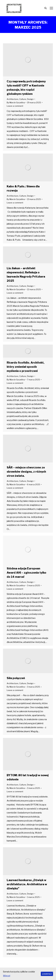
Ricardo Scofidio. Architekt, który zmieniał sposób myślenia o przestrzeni (26, 367)
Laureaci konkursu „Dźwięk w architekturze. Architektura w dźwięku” (27, 884)
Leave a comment (15, 106)
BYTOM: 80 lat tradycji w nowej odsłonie (28, 777)
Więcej (7, 976)
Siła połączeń (16, 678)
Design (30, 99)
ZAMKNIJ (47, 974)
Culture (23, 99)
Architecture (13, 99)
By (16, 102)
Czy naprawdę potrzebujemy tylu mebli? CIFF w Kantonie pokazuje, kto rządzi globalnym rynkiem (26, 88)
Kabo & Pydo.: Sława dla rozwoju (23, 188)
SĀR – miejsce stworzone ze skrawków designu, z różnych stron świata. (26, 472)
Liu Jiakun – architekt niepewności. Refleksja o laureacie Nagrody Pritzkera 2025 (26, 274)
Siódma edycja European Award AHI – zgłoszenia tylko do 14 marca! (27, 573)
